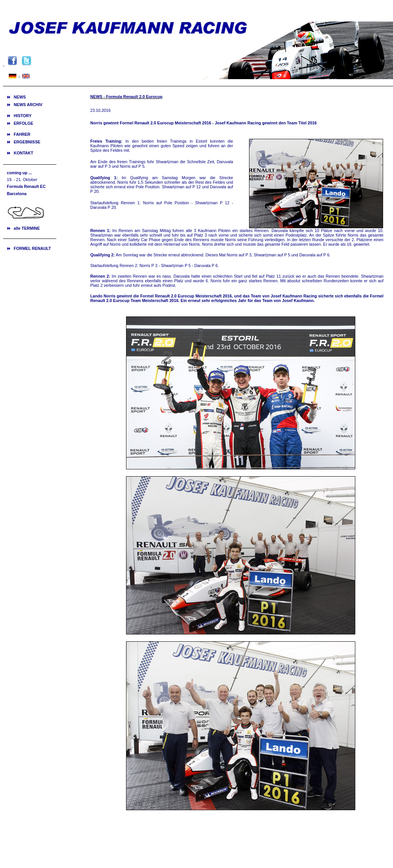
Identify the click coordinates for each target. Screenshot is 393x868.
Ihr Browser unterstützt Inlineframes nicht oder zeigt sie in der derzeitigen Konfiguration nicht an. (30, 207)
